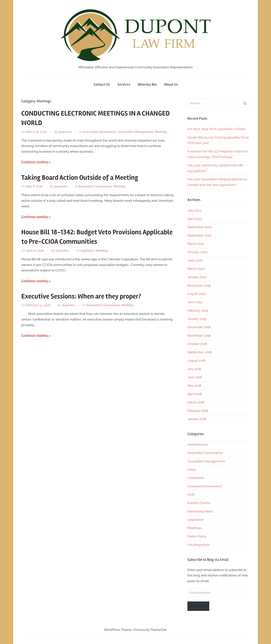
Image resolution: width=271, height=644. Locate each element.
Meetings (161, 132)
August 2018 (196, 361)
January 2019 (197, 319)
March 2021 (196, 244)
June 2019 (195, 302)
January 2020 (197, 277)
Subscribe (198, 606)
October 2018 (197, 344)
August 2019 (196, 294)
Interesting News (200, 511)
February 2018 (198, 411)
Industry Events (199, 503)
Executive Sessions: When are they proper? (81, 296)
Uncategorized (198, 545)
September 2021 (199, 235)
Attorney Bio (147, 84)
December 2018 (199, 327)
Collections (196, 478)
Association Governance (99, 132)
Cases (192, 470)
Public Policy (197, 536)
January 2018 (197, 419)
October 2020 (197, 252)
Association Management (135, 132)
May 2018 (194, 386)
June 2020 (195, 260)
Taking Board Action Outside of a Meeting (80, 178)
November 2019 (199, 285)
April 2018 (194, 394)
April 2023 (195, 219)
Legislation (87, 251)
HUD (191, 495)
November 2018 (199, 336)
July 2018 (194, 369)
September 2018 (199, 352)
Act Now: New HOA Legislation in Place (216, 129)
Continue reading (35, 162)
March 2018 (196, 402)
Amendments (198, 445)
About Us (171, 84)
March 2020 (196, 269)
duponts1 (65, 132)
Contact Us (102, 84)
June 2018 (195, 377)
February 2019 (198, 311)
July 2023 (194, 210)
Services (124, 84)
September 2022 (200, 227)
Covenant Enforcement (205, 486)
